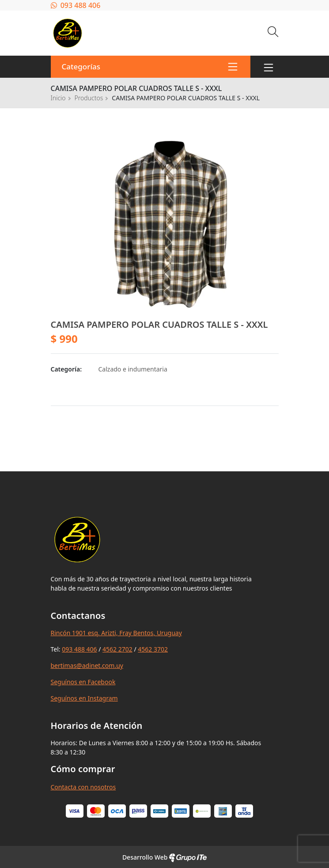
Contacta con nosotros (83, 787)
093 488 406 (76, 5)
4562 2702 (117, 649)
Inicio (58, 98)
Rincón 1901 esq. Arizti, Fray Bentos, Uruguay (116, 633)
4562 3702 (153, 649)
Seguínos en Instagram (84, 698)
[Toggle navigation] (268, 67)
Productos (89, 98)
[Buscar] (273, 33)
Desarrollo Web (164, 857)
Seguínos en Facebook (83, 682)
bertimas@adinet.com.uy (87, 665)
